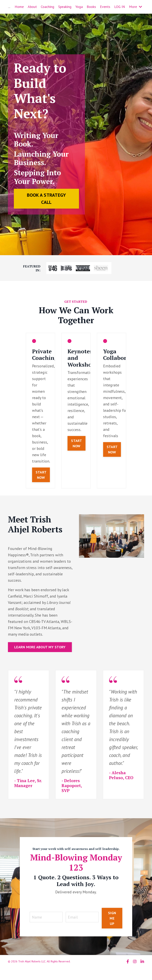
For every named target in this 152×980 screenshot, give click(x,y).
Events (105, 7)
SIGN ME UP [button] (112, 918)
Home (19, 7)
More (136, 7)
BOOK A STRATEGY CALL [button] (47, 199)
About (32, 7)
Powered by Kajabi (133, 970)
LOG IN (120, 7)
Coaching (47, 7)
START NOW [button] (41, 475)
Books (91, 7)
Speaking (65, 7)
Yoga (79, 7)
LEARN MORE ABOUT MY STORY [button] (40, 647)
